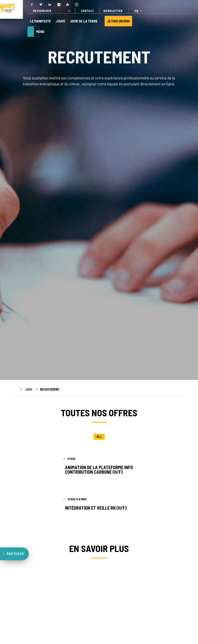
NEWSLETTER (113, 11)
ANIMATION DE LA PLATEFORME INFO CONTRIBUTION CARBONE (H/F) (99, 470)
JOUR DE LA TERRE (84, 21)
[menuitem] (139, 11)
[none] (139, 11)
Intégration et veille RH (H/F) (96, 508)
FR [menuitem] (137, 11)
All (99, 437)
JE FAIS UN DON (118, 21)
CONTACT (88, 11)
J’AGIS (60, 21)
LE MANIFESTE (40, 21)
